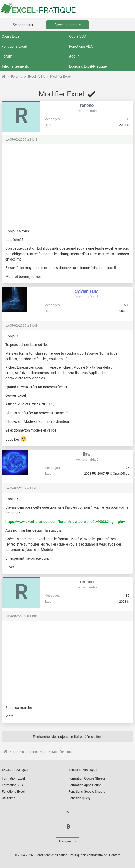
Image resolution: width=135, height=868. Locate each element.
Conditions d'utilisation (51, 855)
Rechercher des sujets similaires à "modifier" (68, 737)
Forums (17, 76)
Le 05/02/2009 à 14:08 (22, 616)
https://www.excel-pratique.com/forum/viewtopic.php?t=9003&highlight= (65, 522)
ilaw (87, 454)
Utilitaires (9, 798)
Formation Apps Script (85, 785)
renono (87, 105)
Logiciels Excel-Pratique (88, 66)
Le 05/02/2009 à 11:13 (22, 140)
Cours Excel (11, 36)
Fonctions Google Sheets (87, 792)
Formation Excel (13, 778)
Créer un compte (67, 25)
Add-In (74, 56)
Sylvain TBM (87, 291)
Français (65, 841)
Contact (115, 855)
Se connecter (23, 25)
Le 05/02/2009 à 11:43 (22, 326)
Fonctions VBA (81, 46)
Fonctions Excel (14, 46)
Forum (7, 56)
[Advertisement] (67, 184)
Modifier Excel (60, 76)
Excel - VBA (36, 76)
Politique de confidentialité (88, 855)
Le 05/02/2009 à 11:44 (22, 488)
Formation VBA (13, 785)
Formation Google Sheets (87, 778)
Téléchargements (15, 66)
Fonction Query (79, 798)
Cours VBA (78, 36)
